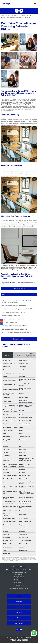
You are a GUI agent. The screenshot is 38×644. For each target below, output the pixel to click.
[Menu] (35, 4)
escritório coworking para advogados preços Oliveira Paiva (17, 309)
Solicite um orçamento (19, 288)
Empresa (19, 601)
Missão (19, 607)
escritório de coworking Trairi (9, 322)
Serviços (19, 612)
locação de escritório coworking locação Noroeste (15, 326)
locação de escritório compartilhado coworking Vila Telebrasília (18, 333)
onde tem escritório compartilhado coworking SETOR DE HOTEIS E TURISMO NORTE (17, 302)
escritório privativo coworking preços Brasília (14, 312)
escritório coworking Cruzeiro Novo (11, 316)
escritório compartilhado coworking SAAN (13, 319)
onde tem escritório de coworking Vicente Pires (14, 329)
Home (19, 596)
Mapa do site (19, 623)
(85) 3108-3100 (11, 283)
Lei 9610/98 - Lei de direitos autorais (10, 561)
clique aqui (20, 283)
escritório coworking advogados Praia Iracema (14, 306)
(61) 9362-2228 (19, 585)
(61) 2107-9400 (19, 583)
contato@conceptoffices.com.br (19, 588)
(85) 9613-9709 (19, 580)
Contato (19, 618)
